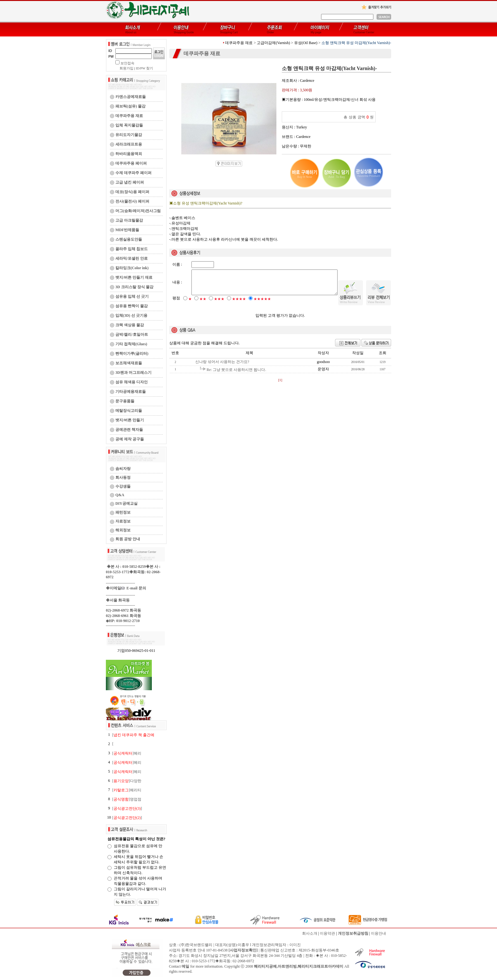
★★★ (219, 304)
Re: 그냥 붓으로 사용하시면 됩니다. (236, 375)
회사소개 (310, 933)
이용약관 (327, 933)
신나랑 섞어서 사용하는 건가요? (222, 367)
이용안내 (378, 933)
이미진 (295, 945)
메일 (185, 966)
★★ (203, 304)
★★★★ (239, 304)
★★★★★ (262, 304)
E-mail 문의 (134, 588)
